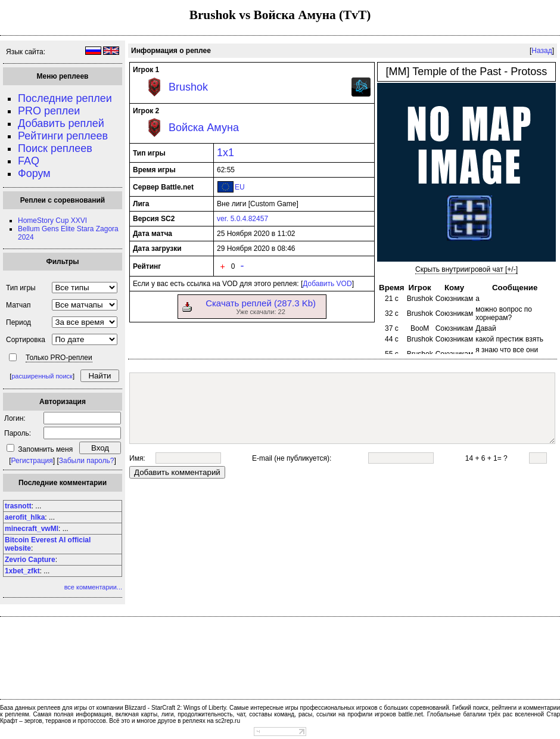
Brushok (188, 87)
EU (240, 187)
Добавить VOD (327, 284)
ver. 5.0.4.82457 (242, 219)
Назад (542, 51)
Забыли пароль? (87, 461)
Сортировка (26, 340)
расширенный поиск (42, 376)
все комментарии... (93, 587)
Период (18, 322)
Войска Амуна (204, 128)
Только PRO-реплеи (59, 358)
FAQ (29, 161)
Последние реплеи (65, 98)
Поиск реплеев (55, 148)
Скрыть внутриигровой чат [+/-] (466, 269)
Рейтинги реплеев (63, 136)
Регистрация (32, 461)
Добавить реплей (61, 123)
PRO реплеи (49, 111)
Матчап (18, 305)
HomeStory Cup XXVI (52, 221)
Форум (34, 173)
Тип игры (21, 288)
